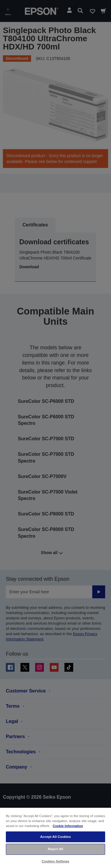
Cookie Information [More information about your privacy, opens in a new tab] (68, 826)
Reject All (56, 849)
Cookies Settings (55, 861)
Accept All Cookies (56, 837)
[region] (56, 838)
